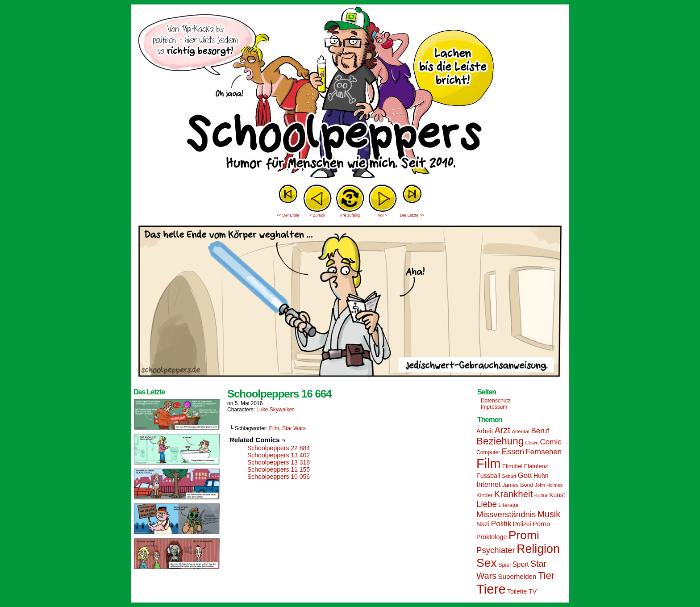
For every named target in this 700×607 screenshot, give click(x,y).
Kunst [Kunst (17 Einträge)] (557, 495)
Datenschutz (496, 401)
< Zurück (317, 215)
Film (274, 428)
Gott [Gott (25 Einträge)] (525, 475)
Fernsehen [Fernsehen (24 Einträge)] (544, 452)
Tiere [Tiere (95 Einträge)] (491, 589)
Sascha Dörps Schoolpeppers (350, 94)
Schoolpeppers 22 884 (279, 448)
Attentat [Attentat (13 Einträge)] (521, 431)
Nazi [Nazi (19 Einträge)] (483, 524)
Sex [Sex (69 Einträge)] (487, 563)
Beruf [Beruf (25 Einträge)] (540, 431)
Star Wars (294, 428)
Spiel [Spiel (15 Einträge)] (504, 565)
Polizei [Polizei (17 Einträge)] (522, 524)
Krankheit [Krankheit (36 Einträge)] (514, 494)
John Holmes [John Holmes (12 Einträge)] (549, 485)
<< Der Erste (288, 215)
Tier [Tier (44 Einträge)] (546, 576)
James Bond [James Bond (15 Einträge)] (518, 485)
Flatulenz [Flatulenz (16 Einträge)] (536, 466)
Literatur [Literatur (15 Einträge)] (508, 505)
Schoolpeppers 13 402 (279, 455)
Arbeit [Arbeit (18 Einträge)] (485, 431)
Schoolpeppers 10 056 (279, 477)
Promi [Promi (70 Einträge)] (524, 535)
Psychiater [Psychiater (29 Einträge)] (496, 550)
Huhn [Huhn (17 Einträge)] (541, 476)
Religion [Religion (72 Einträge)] (538, 549)
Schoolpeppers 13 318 (279, 462)
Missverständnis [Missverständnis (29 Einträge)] (506, 514)
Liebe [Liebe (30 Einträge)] (487, 504)
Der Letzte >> (412, 215)
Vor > (382, 215)
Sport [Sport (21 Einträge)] (520, 564)
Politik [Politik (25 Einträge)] (501, 524)
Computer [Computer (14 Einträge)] (488, 452)
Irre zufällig (350, 215)
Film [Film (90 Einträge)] (489, 464)
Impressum (494, 407)
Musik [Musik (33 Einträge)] (549, 514)
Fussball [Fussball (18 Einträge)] (488, 476)
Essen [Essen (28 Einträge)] (513, 452)
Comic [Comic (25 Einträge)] (550, 442)
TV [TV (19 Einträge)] (532, 591)
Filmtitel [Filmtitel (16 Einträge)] (512, 466)
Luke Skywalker (275, 410)
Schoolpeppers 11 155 (279, 469)
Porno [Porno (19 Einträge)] (541, 524)
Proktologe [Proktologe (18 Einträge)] (492, 537)
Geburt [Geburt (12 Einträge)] (509, 476)
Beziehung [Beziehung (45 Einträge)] (500, 441)
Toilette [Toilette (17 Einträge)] (517, 591)
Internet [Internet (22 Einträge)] (488, 484)
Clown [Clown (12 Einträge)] (532, 443)
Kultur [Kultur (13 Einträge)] (541, 495)
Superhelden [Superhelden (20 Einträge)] (517, 576)
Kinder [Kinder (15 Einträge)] (484, 495)
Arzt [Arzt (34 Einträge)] (502, 430)
